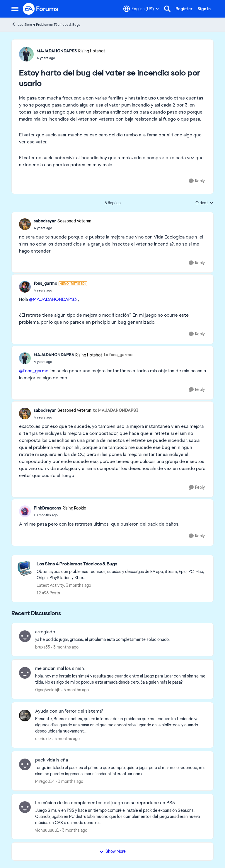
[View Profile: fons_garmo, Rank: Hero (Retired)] (25, 287)
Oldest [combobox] (204, 203)
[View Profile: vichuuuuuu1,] (25, 807)
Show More (112, 851)
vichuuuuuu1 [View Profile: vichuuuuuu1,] (47, 830)
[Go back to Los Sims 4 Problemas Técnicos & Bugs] (122, 564)
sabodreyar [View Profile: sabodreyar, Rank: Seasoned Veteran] (45, 221)
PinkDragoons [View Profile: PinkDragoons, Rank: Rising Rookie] (47, 508)
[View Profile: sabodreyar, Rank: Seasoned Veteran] (25, 224)
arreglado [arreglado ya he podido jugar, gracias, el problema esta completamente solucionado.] (45, 632)
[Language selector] (141, 9)
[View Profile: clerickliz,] (25, 716)
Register (184, 9)
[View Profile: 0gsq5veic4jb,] (25, 673)
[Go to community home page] (41, 9)
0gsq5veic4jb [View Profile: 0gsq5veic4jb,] (48, 690)
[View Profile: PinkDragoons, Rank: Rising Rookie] (25, 511)
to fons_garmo (118, 355)
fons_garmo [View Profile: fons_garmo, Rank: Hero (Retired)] (45, 283)
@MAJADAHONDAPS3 (53, 299)
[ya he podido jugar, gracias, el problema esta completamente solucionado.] (121, 640)
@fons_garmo (34, 371)
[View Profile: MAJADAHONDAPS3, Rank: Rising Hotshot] (26, 54)
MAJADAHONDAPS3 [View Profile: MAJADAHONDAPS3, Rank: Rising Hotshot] (57, 51)
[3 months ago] (65, 647)
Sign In (204, 9)
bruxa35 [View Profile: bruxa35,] (43, 647)
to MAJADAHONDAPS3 (116, 410)
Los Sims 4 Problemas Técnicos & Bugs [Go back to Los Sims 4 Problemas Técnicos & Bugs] (46, 24)
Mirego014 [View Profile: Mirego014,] (45, 781)
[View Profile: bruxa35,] (25, 636)
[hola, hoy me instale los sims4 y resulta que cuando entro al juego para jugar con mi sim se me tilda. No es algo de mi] (121, 679)
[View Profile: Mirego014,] (25, 764)
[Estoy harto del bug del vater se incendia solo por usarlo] (63, 228)
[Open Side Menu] (15, 9)
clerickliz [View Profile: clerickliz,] (43, 739)
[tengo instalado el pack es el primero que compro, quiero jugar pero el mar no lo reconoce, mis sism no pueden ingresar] (121, 771)
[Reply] (197, 181)
